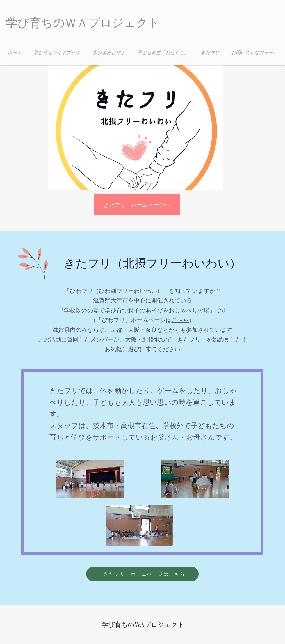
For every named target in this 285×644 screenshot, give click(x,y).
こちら (180, 320)
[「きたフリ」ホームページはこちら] (142, 574)
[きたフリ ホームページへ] (137, 205)
